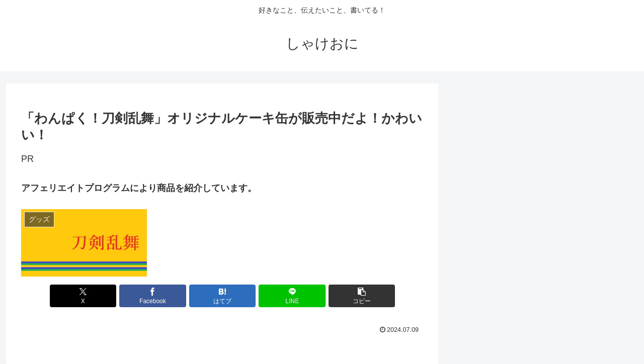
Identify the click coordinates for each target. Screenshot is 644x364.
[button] (358, 296)
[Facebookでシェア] (155, 296)
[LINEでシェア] (290, 296)
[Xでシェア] (87, 296)
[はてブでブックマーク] (222, 296)
